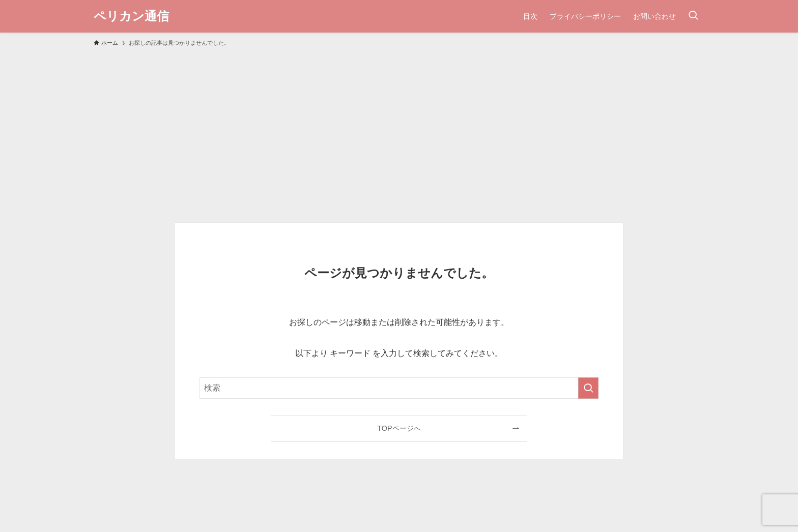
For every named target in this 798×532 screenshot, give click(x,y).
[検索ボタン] (693, 16)
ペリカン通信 (131, 16)
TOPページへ (399, 428)
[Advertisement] (399, 130)
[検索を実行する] (588, 388)
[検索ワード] (399, 388)
